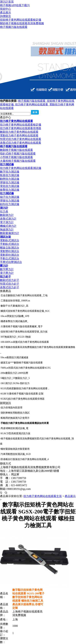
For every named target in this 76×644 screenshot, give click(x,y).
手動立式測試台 (10, 258)
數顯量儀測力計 (10, 233)
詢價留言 (5, 16)
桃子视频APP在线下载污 (15, 5)
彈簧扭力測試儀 (10, 182)
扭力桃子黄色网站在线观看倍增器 (21, 128)
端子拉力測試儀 (10, 197)
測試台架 (5, 237)
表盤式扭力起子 (10, 287)
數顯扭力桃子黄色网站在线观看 (19, 132)
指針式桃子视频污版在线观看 (18, 154)
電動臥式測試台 (10, 240)
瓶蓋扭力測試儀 (10, 175)
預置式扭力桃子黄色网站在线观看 (21, 139)
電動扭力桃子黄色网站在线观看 (19, 135)
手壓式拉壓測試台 (11, 262)
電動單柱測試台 (10, 255)
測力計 (4, 208)
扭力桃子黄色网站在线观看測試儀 (21, 168)
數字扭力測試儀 (10, 172)
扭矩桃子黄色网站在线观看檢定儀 (21, 20)
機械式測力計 (8, 226)
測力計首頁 (7, 2)
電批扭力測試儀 (10, 186)
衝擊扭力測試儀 (10, 190)
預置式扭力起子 (10, 284)
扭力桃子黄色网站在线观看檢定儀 (21, 125)
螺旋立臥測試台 (10, 248)
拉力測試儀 (7, 193)
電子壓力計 (7, 273)
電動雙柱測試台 (10, 251)
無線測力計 (7, 230)
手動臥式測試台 (10, 244)
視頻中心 (5, 9)
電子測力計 (7, 222)
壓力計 (4, 266)
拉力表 (4, 211)
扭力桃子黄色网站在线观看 (32, 104)
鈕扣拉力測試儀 (10, 204)
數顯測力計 (7, 215)
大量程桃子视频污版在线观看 (18, 161)
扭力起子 (5, 277)
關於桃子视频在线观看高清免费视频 (22, 23)
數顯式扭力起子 (10, 280)
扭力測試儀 (7, 164)
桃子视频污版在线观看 (14, 27)
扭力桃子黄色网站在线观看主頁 (43, 496)
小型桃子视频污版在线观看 (16, 157)
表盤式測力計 (8, 219)
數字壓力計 (7, 269)
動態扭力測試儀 (10, 179)
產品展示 (5, 12)
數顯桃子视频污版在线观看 (16, 150)
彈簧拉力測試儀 (10, 201)
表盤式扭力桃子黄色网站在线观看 (21, 143)
